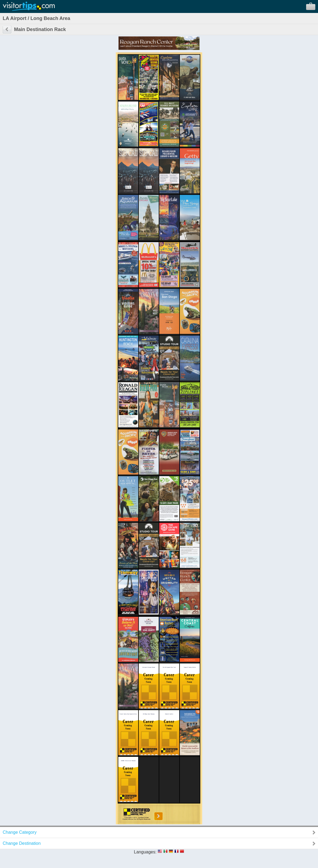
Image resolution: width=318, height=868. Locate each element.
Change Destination (22, 843)
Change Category (20, 832)
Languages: (145, 852)
